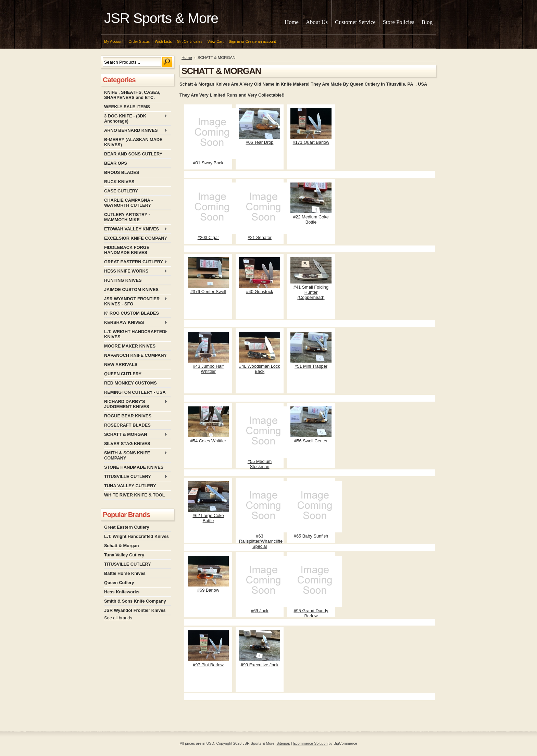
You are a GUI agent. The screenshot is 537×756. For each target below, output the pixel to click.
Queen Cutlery (119, 583)
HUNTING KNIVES (123, 280)
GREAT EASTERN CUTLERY (136, 262)
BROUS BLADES (122, 172)
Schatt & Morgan (122, 546)
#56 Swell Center (311, 441)
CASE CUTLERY (121, 191)
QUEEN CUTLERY (123, 374)
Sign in (234, 41)
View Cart (216, 41)
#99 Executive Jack (260, 665)
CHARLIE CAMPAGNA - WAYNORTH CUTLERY (128, 203)
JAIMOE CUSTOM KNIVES (131, 289)
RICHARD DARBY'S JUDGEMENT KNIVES (136, 404)
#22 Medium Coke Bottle (311, 219)
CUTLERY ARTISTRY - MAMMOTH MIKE (127, 217)
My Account (114, 41)
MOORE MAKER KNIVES (130, 346)
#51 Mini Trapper (311, 366)
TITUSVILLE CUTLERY (136, 477)
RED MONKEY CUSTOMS (130, 383)
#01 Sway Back (208, 163)
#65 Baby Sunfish (311, 536)
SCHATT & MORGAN (136, 435)
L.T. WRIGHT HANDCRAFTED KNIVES (136, 334)
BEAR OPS (116, 163)
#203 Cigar (208, 237)
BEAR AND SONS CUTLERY (133, 154)
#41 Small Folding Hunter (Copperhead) (311, 292)
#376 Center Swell (208, 292)
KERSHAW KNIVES (136, 323)
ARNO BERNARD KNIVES (136, 131)
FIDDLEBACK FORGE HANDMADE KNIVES (127, 250)
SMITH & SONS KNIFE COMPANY (136, 455)
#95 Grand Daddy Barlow (311, 613)
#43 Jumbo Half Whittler (208, 369)
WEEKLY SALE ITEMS (127, 107)
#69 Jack (259, 611)
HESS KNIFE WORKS (136, 271)
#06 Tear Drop (260, 142)
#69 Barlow (208, 590)
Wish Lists (163, 41)
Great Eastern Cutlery (127, 527)
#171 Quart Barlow (311, 142)
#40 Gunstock (260, 292)
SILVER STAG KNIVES (127, 444)
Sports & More (161, 18)
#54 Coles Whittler (208, 441)
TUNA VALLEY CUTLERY (130, 486)
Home (187, 58)
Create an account (261, 41)
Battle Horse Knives (125, 573)
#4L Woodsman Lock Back (260, 369)
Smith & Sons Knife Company (135, 601)
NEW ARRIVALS (121, 364)
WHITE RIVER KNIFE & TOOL (135, 495)
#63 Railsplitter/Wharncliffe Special (261, 541)
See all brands (118, 618)
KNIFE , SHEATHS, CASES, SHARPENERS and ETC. (132, 95)
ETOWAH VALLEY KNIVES (136, 229)
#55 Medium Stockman (260, 464)
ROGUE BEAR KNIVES (128, 416)
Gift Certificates (189, 41)
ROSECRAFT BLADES (127, 425)
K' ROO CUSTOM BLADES (132, 313)
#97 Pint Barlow (208, 665)
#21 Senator (260, 237)
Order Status (139, 41)
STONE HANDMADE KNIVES (134, 467)
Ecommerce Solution (310, 743)
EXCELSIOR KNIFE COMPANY (136, 238)
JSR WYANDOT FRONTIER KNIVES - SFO (136, 301)
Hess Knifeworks (122, 592)
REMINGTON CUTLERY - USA (135, 392)
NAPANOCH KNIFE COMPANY (135, 355)
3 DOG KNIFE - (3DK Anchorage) (136, 118)
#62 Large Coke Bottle (208, 518)
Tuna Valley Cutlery (124, 555)
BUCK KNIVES (119, 182)
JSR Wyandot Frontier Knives (135, 610)
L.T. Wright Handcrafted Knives (136, 536)
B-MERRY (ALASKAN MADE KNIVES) (133, 142)
